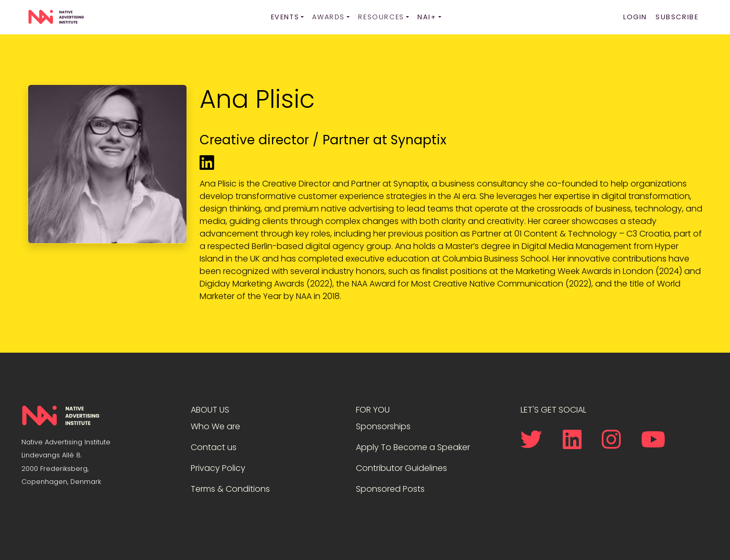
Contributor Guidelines (401, 468)
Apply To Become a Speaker (413, 447)
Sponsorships (383, 426)
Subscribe (677, 17)
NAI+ (427, 17)
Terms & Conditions (230, 489)
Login (635, 17)
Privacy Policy (218, 468)
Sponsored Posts (390, 489)
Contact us (214, 447)
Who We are (215, 426)
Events (285, 17)
